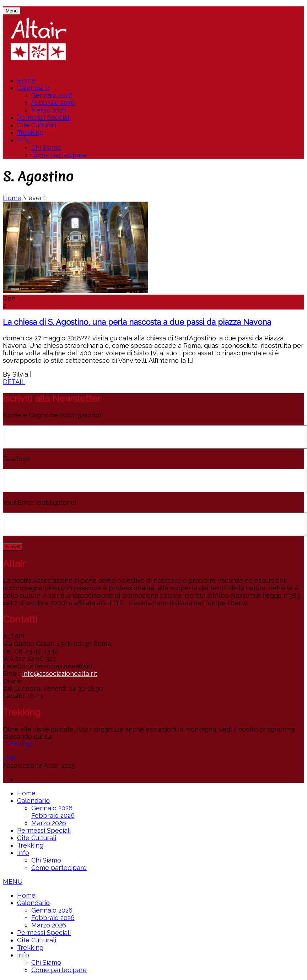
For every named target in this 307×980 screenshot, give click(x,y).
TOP (10, 758)
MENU (13, 882)
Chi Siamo (46, 147)
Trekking (30, 133)
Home (26, 80)
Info (23, 140)
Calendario (33, 88)
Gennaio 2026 (52, 95)
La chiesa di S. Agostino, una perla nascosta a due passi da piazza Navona (137, 322)
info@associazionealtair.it (60, 674)
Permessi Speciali (44, 118)
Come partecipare (59, 155)
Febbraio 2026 (53, 103)
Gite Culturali (37, 125)
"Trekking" (18, 744)
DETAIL (14, 382)
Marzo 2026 (49, 110)
